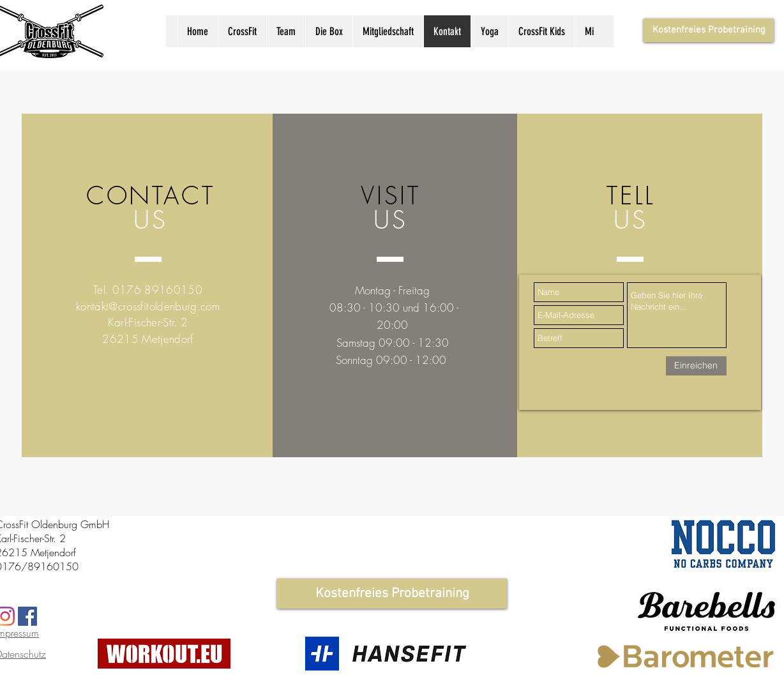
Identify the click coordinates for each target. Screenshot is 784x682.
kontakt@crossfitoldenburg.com (148, 306)
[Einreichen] (696, 366)
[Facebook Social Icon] (27, 616)
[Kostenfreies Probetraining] (709, 30)
